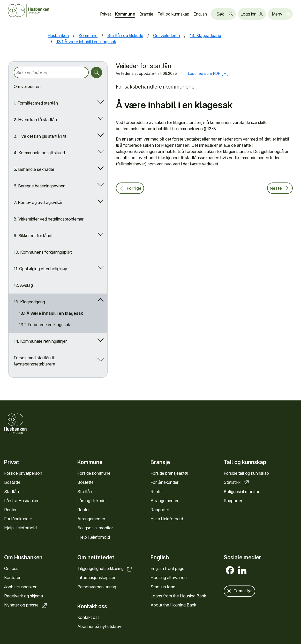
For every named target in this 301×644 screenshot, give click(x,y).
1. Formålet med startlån (36, 103)
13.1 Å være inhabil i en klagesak (51, 313)
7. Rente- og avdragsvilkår (38, 202)
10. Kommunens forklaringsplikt (43, 252)
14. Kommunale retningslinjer (40, 341)
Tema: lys (239, 591)
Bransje (146, 14)
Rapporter (160, 510)
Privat (106, 14)
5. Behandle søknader (34, 169)
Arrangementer (91, 519)
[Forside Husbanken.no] (35, 11)
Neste (280, 188)
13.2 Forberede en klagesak (44, 325)
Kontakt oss (88, 617)
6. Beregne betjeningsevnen (40, 186)
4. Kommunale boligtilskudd (39, 153)
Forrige (130, 188)
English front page (167, 568)
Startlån (12, 492)
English (200, 14)
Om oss (11, 568)
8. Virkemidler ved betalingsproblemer (49, 219)
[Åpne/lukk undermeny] (99, 103)
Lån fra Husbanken (22, 501)
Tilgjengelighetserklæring (105, 568)
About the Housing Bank (173, 605)
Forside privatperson (23, 473)
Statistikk (237, 482)
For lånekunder (18, 519)
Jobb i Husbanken (21, 587)
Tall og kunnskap (173, 14)
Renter (10, 510)
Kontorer (12, 577)
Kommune (125, 14)
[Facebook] (230, 570)
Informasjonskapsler (96, 577)
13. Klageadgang (29, 302)
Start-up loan (163, 587)
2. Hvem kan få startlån (35, 120)
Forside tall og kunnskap (246, 473)
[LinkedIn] (242, 570)
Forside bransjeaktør (169, 473)
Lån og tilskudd (91, 501)
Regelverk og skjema (24, 596)
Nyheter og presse (26, 605)
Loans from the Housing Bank (178, 596)
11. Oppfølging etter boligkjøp (40, 269)
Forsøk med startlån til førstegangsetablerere (34, 361)
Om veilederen (27, 86)
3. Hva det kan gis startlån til (40, 136)
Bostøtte (12, 482)
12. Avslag (23, 285)
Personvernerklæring (97, 587)
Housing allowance (169, 577)
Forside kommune (94, 473)
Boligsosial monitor (95, 528)
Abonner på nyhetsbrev (99, 626)
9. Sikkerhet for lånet (33, 236)
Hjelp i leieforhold (20, 528)
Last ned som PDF (208, 73)
